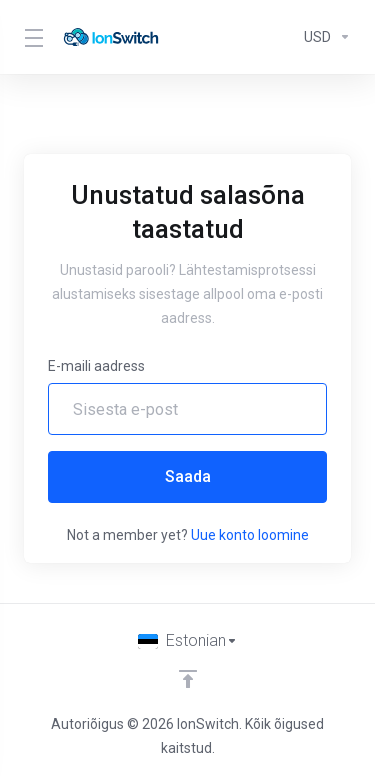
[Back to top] (188, 679)
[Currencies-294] (323, 37)
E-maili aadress (96, 366)
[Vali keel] (188, 641)
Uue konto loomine (250, 535)
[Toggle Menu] (31, 37)
